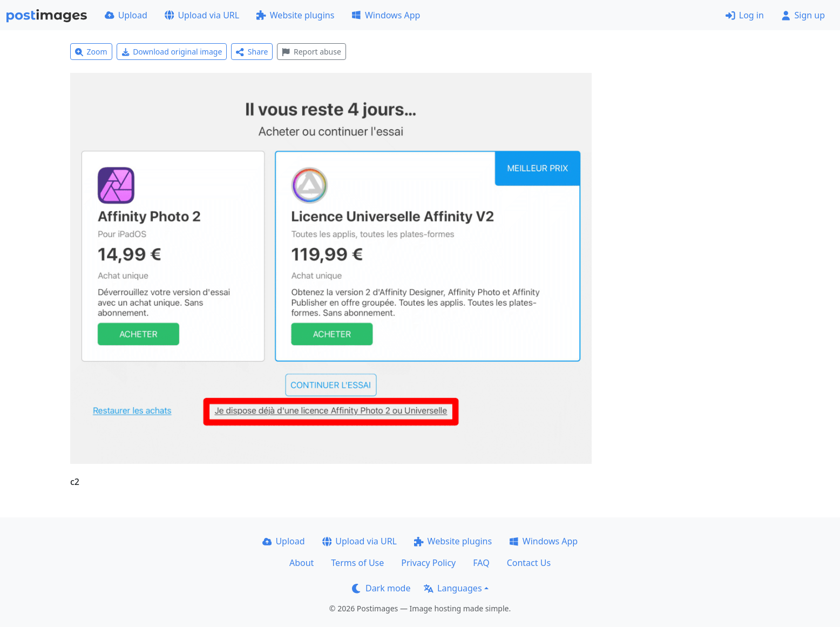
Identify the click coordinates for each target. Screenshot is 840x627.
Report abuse (311, 52)
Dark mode (381, 588)
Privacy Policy (428, 563)
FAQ (481, 563)
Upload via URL (202, 15)
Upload (126, 15)
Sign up (803, 15)
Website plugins (295, 15)
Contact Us (529, 563)
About (302, 563)
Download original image (172, 52)
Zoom (91, 52)
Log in (745, 15)
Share (252, 52)
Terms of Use (357, 563)
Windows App (386, 15)
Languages (453, 588)
